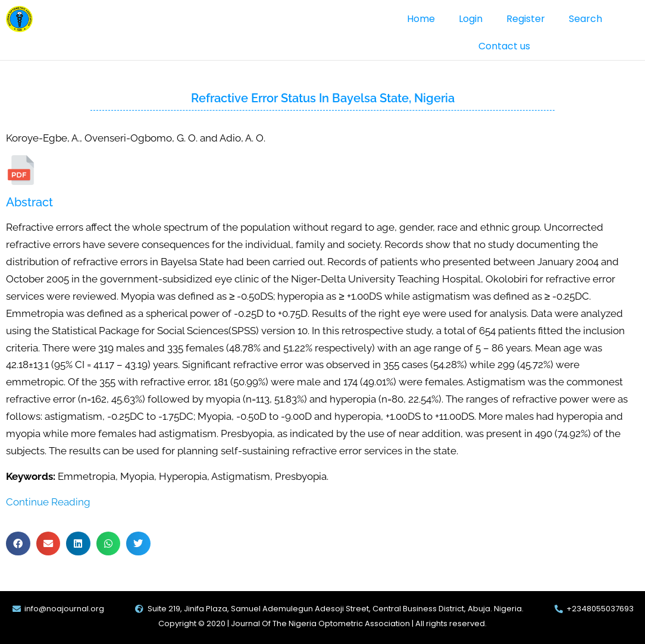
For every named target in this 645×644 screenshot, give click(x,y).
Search (585, 19)
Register (526, 19)
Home (421, 19)
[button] (18, 544)
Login (471, 19)
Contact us (504, 46)
